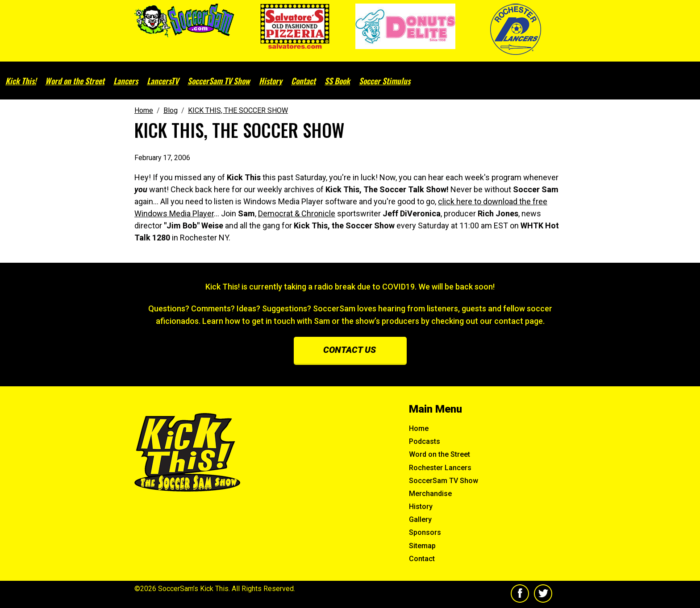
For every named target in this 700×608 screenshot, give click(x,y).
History (271, 81)
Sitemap (422, 546)
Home (419, 428)
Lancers (126, 81)
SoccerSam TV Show (219, 81)
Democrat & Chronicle (297, 213)
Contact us (350, 350)
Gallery (420, 519)
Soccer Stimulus (385, 81)
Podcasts (425, 441)
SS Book (337, 81)
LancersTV (163, 81)
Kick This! (21, 81)
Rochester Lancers (440, 468)
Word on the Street (75, 81)
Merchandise (430, 494)
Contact (303, 81)
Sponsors (425, 532)
